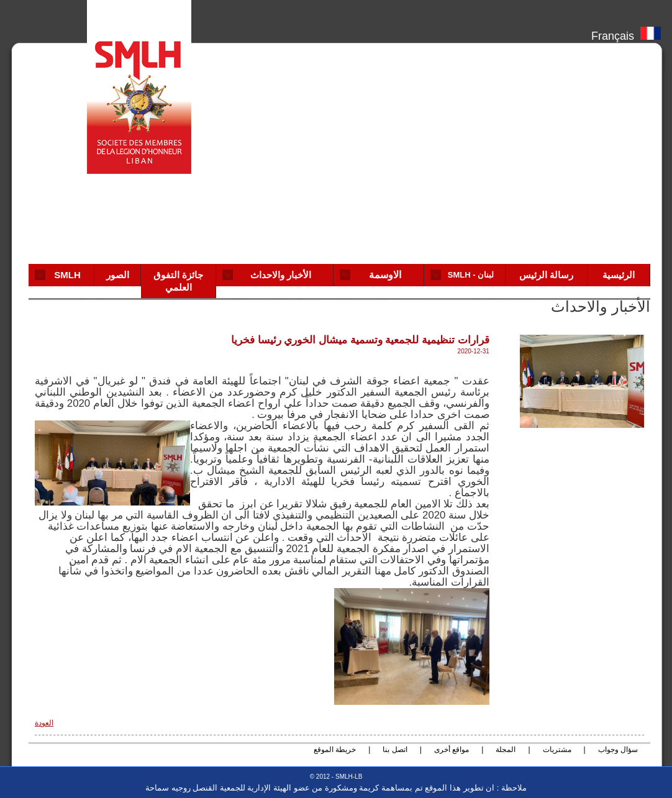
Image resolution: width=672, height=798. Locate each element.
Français (626, 33)
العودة (44, 723)
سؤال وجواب (618, 750)
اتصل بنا (395, 750)
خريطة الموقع (335, 750)
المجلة (506, 750)
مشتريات (557, 750)
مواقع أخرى (452, 750)
